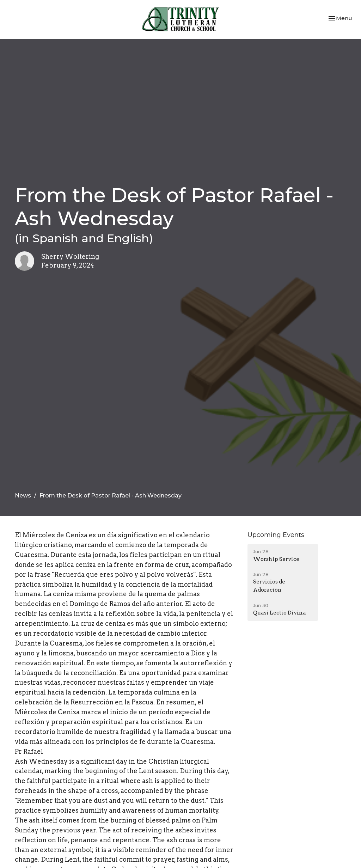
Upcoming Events (276, 535)
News (23, 496)
